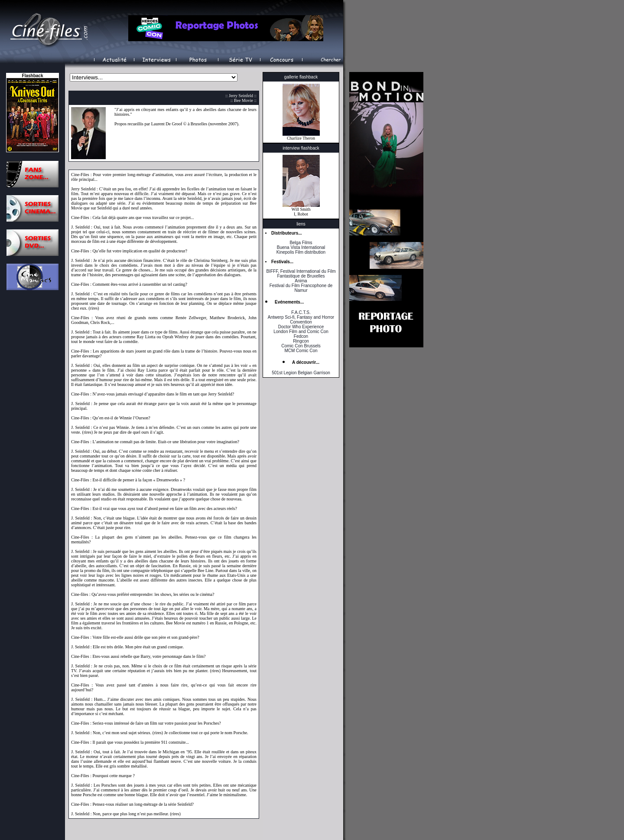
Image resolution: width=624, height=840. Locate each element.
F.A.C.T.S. (301, 312)
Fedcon (301, 336)
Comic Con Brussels (301, 346)
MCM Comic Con (301, 351)
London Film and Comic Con (301, 332)
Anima (301, 281)
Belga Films (301, 243)
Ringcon (301, 341)
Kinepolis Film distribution (301, 252)
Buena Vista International (301, 247)
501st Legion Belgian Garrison (301, 373)
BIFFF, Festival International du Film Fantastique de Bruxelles (301, 274)
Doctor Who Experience (301, 327)
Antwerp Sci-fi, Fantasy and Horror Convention (301, 320)
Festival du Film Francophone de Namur (301, 288)
